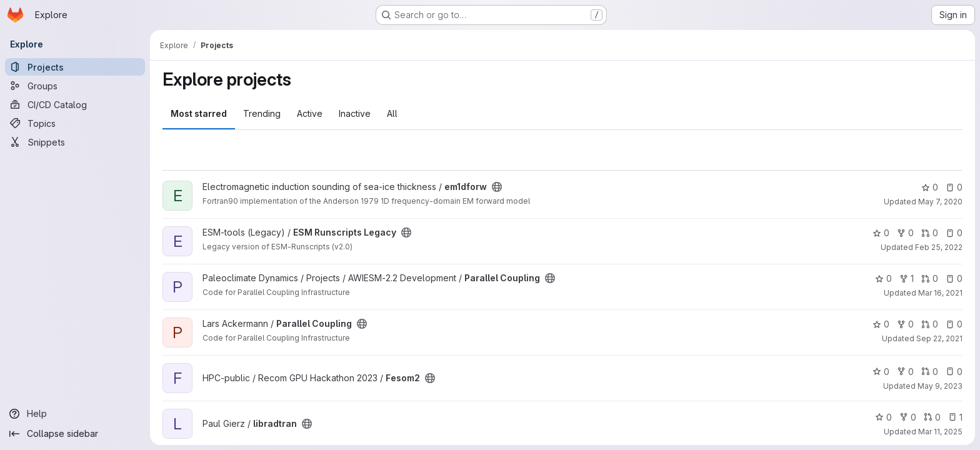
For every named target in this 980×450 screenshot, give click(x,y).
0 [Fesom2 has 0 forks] (905, 372)
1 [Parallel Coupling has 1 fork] (907, 278)
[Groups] (75, 86)
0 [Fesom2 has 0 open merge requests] (930, 372)
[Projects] (75, 67)
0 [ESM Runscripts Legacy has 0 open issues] (954, 233)
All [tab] (392, 113)
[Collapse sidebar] (75, 434)
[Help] (75, 414)
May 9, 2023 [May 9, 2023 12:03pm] (940, 386)
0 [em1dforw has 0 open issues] (954, 187)
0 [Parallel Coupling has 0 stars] (883, 278)
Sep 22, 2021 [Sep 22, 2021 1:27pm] (939, 338)
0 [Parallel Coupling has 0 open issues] (954, 278)
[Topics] (75, 123)
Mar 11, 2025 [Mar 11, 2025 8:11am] (940, 432)
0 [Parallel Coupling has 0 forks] (905, 324)
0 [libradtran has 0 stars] (883, 417)
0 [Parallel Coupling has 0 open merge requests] (930, 278)
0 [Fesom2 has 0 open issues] (954, 372)
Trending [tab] (262, 113)
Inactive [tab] (355, 113)
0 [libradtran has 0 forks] (908, 417)
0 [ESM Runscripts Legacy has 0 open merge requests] (930, 233)
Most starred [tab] (199, 113)
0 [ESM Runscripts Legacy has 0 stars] (881, 233)
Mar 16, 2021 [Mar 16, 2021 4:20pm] (940, 293)
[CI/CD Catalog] (75, 104)
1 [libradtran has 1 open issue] (955, 417)
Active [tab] (310, 113)
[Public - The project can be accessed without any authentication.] (497, 187)
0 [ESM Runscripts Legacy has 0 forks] (905, 233)
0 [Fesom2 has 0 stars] (881, 372)
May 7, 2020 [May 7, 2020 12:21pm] (940, 202)
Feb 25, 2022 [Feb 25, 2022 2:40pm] (939, 247)
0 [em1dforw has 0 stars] (930, 187)
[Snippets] (75, 142)
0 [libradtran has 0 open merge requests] (932, 417)
